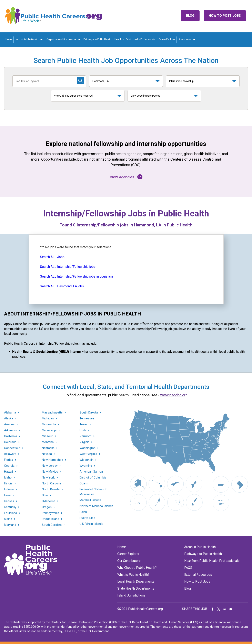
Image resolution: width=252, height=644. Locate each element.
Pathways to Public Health (97, 39)
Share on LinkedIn (225, 609)
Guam (84, 483)
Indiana (9, 489)
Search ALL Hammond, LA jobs (62, 286)
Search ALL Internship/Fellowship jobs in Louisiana (77, 276)
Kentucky (10, 507)
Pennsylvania (51, 513)
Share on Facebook (213, 609)
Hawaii (8, 472)
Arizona (9, 424)
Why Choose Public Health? (137, 568)
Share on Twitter (219, 609)
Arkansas (10, 430)
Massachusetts (52, 413)
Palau (83, 512)
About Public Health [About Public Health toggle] (27, 39)
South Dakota (89, 413)
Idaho (8, 478)
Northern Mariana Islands (96, 506)
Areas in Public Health (200, 547)
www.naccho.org (174, 395)
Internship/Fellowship (181, 81)
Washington (88, 448)
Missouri (48, 436)
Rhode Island (51, 519)
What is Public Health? (133, 575)
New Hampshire (52, 460)
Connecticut (12, 448)
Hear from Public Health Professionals (135, 39)
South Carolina (52, 525)
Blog (190, 16)
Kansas (9, 501)
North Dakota (51, 489)
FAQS (188, 568)
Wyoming (86, 466)
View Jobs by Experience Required (73, 96)
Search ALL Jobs (52, 257)
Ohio (45, 495)
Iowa (7, 495)
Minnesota (49, 424)
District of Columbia (93, 477)
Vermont (85, 436)
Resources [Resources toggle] (185, 39)
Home (9, 39)
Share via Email (231, 609)
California (11, 436)
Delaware (10, 454)
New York (48, 478)
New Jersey (50, 466)
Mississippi (49, 430)
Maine (8, 519)
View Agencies (126, 177)
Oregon (47, 507)
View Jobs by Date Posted (145, 96)
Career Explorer (167, 39)
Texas (84, 424)
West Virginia (88, 454)
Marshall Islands (90, 500)
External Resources (198, 575)
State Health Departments (136, 588)
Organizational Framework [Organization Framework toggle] (61, 39)
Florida (9, 460)
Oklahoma (49, 501)
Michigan (48, 418)
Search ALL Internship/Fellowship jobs (68, 267)
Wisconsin (87, 460)
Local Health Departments (136, 582)
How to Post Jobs (225, 16)
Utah (83, 430)
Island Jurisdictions (131, 595)
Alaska (9, 418)
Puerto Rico (87, 518)
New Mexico (50, 472)
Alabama (10, 413)
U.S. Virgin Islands (91, 524)
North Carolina (52, 484)
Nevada (47, 454)
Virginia (84, 442)
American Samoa (91, 472)
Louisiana (11, 513)
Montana (48, 442)
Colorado (10, 442)
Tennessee (87, 418)
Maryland (10, 525)
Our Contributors (129, 561)
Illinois (8, 484)
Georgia (9, 466)
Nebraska (48, 448)
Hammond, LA (101, 81)
